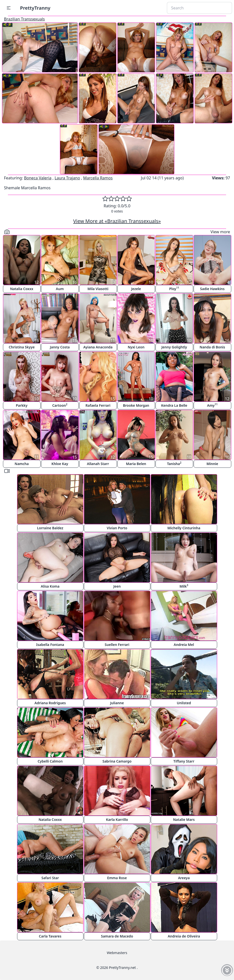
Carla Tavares (50, 936)
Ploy (174, 288)
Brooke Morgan (136, 405)
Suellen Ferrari (117, 645)
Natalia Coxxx (22, 289)
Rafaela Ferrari (98, 405)
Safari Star (50, 878)
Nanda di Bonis (212, 347)
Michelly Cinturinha (184, 528)
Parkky (22, 405)
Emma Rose (117, 878)
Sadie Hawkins (212, 289)
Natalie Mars (184, 820)
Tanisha (174, 463)
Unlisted (184, 703)
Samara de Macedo (117, 936)
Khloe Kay (60, 464)
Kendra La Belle (174, 405)
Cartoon (60, 405)
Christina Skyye (22, 347)
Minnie (212, 464)
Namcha (22, 464)
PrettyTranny (35, 8)
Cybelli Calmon (50, 761)
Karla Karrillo (117, 820)
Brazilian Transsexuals (24, 19)
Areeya (184, 878)
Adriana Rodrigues (50, 703)
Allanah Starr (98, 464)
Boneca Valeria (38, 178)
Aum (60, 289)
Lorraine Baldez (50, 528)
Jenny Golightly (174, 347)
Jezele (136, 289)
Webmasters (117, 953)
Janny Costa (60, 347)
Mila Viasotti (98, 289)
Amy (212, 405)
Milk (184, 586)
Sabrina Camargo (117, 761)
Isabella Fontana (50, 645)
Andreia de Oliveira (184, 936)
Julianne (117, 703)
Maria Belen (136, 464)
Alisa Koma (50, 586)
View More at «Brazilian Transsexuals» (117, 221)
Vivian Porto (117, 528)
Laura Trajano (67, 178)
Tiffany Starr (184, 761)
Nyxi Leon (136, 347)
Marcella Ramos (98, 178)
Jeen (117, 586)
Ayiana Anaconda (98, 347)
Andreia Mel (184, 645)
